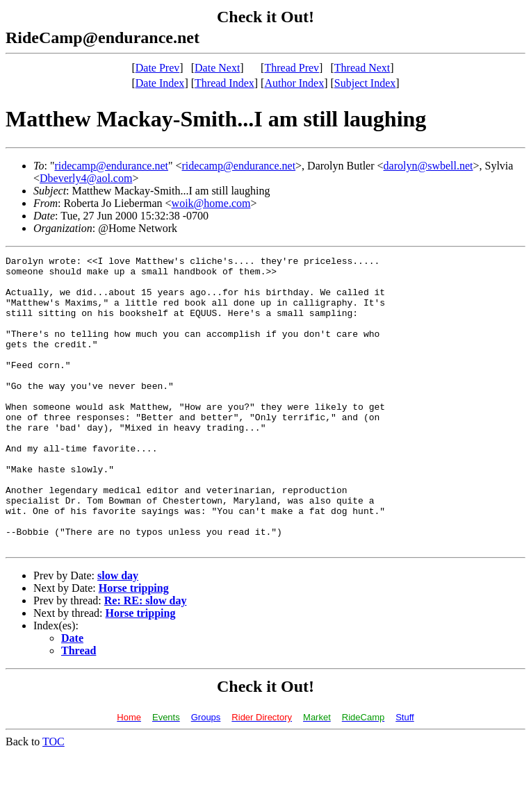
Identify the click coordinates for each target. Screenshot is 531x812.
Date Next (217, 68)
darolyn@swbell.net (428, 166)
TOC (54, 800)
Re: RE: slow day (146, 659)
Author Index (294, 83)
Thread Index (224, 83)
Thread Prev (292, 68)
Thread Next (362, 68)
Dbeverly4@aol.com (86, 178)
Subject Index (365, 83)
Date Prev (158, 68)
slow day (118, 634)
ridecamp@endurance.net (111, 166)
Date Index (160, 83)
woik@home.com (211, 203)
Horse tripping (134, 646)
